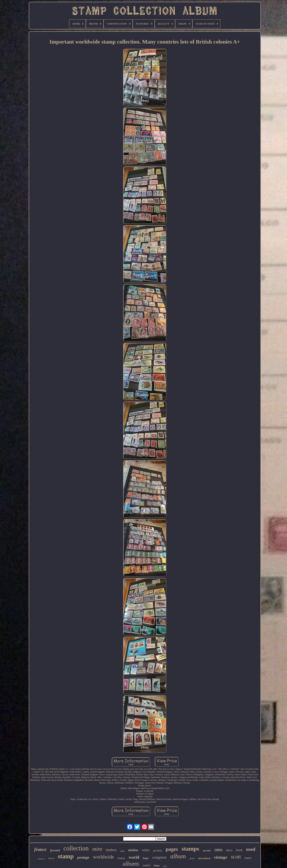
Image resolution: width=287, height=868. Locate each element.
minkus (133, 850)
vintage (221, 857)
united (146, 865)
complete (159, 857)
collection (76, 848)
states (248, 858)
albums (131, 864)
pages (172, 849)
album (178, 856)
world (134, 857)
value (146, 850)
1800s (218, 850)
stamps (190, 849)
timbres (111, 850)
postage (83, 857)
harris (51, 858)
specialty (207, 851)
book (239, 850)
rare (165, 866)
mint (97, 849)
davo (229, 850)
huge (146, 858)
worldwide (104, 857)
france (40, 849)
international (204, 858)
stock (122, 851)
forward (55, 850)
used (251, 849)
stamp (66, 856)
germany (158, 851)
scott (236, 857)
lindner (121, 858)
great (192, 858)
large (157, 865)
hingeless (41, 859)
